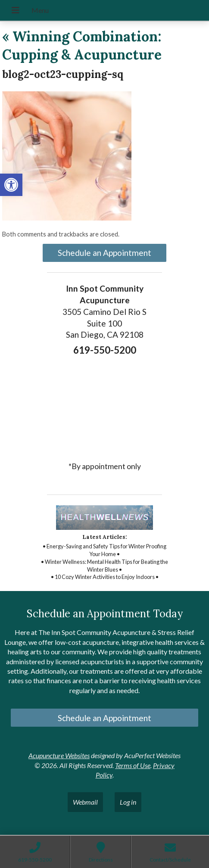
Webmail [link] (85, 802)
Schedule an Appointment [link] (104, 253)
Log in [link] (128, 802)
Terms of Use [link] (133, 765)
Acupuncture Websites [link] (59, 755)
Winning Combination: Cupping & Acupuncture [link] (82, 45)
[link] (11, 185)
